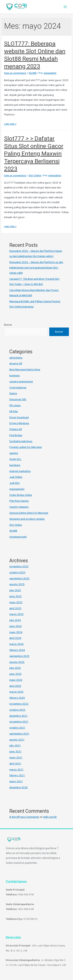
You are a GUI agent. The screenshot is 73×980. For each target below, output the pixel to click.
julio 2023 (15, 668)
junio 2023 (15, 674)
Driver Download (19, 417)
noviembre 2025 (19, 566)
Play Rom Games (19, 501)
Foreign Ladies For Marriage (26, 447)
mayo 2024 (16, 632)
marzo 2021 (16, 769)
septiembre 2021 (19, 734)
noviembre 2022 (19, 704)
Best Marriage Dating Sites (25, 369)
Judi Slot (15, 483)
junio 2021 (15, 751)
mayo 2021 (16, 757)
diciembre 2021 (18, 716)
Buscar (8, 325)
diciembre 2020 (18, 787)
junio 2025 (15, 596)
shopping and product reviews (27, 519)
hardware (15, 465)
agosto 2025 (17, 584)
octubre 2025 (17, 572)
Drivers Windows (19, 423)
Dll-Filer (14, 411)
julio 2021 (15, 745)
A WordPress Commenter (24, 817)
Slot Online (35, 175)
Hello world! (50, 817)
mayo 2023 (16, 680)
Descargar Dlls (18, 399)
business (15, 375)
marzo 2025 (16, 614)
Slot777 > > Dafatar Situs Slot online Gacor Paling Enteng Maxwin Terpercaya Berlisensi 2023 (34, 154)
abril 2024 (15, 638)
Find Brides (16, 435)
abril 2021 (15, 763)
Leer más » (10, 124)
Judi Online (16, 477)
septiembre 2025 (19, 578)
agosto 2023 (17, 662)
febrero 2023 (17, 698)
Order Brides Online (21, 495)
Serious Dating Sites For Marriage (29, 513)
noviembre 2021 (19, 722)
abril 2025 (15, 608)
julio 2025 (15, 590)
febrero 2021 (17, 775)
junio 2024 (15, 626)
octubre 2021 (17, 728)
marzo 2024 (16, 644)
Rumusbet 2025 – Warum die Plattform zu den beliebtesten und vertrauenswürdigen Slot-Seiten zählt (36, 267)
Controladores (18, 387)
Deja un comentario (15, 73)
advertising (16, 358)
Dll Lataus (15, 405)
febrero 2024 (17, 650)
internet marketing (20, 471)
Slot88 (33, 73)
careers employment (21, 381)
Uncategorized (18, 537)
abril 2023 (15, 686)
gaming (14, 453)
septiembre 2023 (19, 656)
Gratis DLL (15, 459)
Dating (13, 393)
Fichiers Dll (16, 429)
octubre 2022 (17, 710)
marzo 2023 (16, 692)
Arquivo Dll (16, 363)
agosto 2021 (17, 740)
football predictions (21, 441)
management (17, 489)
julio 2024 (15, 620)
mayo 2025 (16, 602)
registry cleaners (19, 507)
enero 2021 (16, 781)
